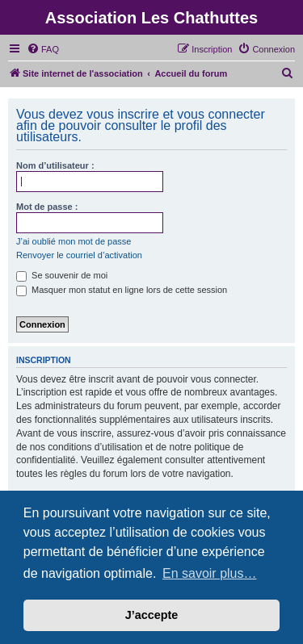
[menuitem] (43, 49)
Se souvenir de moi (62, 275)
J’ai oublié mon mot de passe (74, 241)
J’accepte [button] (152, 615)
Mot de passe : (47, 207)
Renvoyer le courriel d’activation (79, 255)
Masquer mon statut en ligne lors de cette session (122, 290)
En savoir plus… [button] (210, 573)
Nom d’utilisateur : (55, 165)
